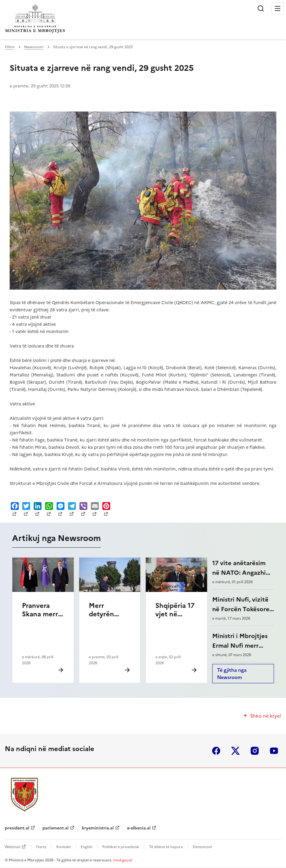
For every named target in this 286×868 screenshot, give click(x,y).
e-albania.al (139, 828)
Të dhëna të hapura (166, 847)
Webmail (12, 847)
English (87, 847)
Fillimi (10, 47)
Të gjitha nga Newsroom (232, 674)
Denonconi (202, 847)
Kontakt (64, 847)
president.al (17, 828)
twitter (235, 751)
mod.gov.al (123, 860)
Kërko (261, 8)
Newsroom (34, 47)
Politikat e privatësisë (121, 847)
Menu (278, 8)
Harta (41, 847)
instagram (255, 751)
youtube (274, 751)
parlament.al (56, 828)
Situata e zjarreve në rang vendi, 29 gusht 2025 (102, 68)
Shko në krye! (266, 716)
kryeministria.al (98, 828)
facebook (216, 751)
